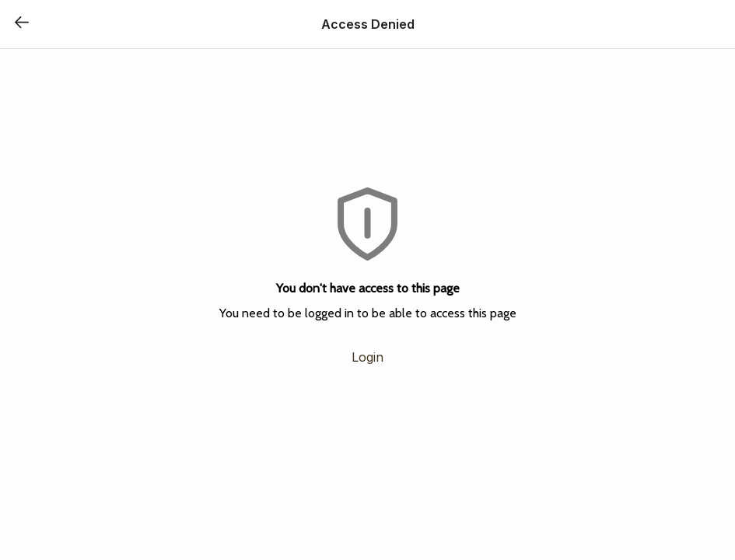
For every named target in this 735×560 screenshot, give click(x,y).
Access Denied (368, 24)
